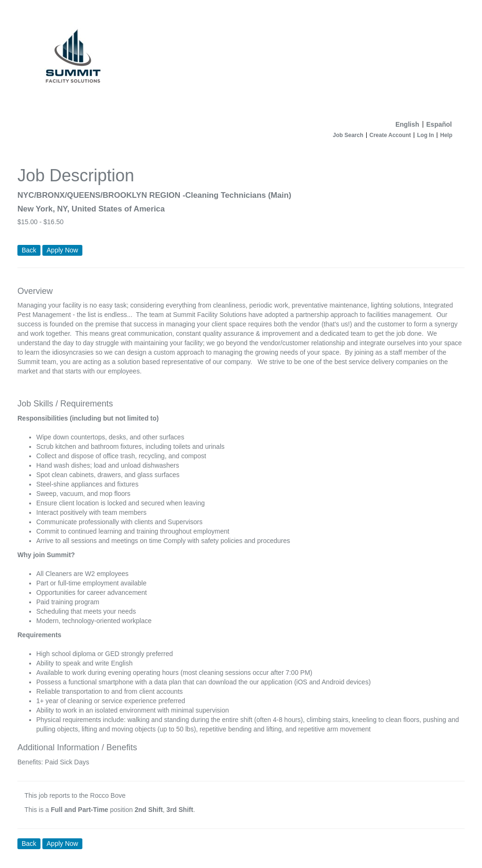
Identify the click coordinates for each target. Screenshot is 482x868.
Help (446, 135)
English (407, 124)
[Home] (241, 58)
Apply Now (62, 250)
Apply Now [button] (62, 844)
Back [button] (29, 250)
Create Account (390, 135)
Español (439, 124)
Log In (426, 135)
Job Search (348, 135)
